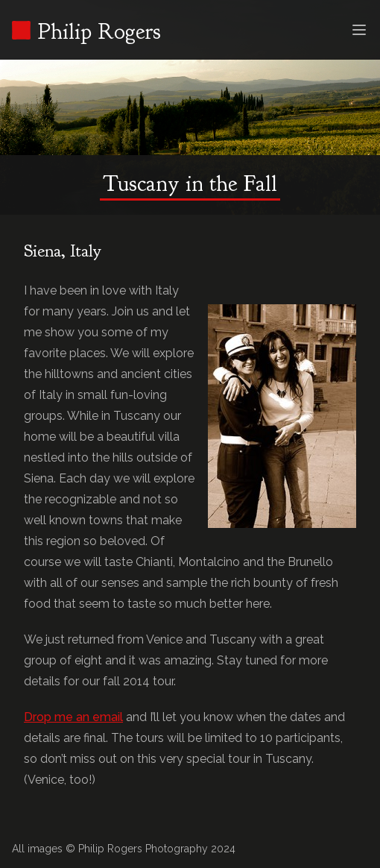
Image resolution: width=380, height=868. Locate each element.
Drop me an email (73, 717)
